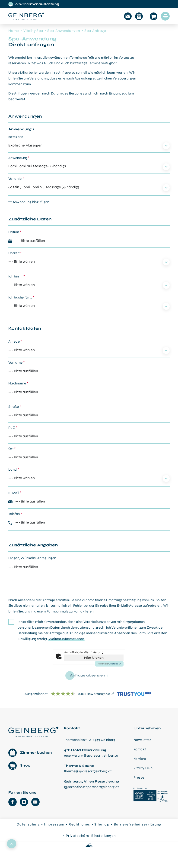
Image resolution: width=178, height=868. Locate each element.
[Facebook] (13, 802)
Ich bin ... (17, 276)
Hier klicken (94, 658)
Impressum (54, 824)
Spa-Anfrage (95, 31)
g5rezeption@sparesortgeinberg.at (91, 787)
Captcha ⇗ (109, 664)
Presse (139, 777)
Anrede (15, 341)
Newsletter (142, 740)
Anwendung (19, 158)
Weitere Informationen (66, 639)
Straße (15, 407)
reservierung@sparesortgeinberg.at (92, 755)
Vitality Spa (33, 31)
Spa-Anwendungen (64, 31)
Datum (15, 232)
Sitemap (102, 824)
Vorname (17, 362)
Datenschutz (28, 824)
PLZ (13, 428)
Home (14, 31)
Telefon (15, 514)
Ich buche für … (21, 297)
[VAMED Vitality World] (151, 796)
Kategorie (16, 137)
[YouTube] (35, 802)
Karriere (140, 759)
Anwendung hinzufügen (29, 202)
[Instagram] (24, 802)
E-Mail (15, 493)
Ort (12, 449)
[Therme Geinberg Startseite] (33, 731)
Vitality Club (143, 768)
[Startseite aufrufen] (26, 16)
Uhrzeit (15, 253)
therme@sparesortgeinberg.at (88, 771)
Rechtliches (79, 824)
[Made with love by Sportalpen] (89, 845)
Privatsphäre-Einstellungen (91, 836)
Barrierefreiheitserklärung (138, 824)
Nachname (18, 383)
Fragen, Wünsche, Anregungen (32, 558)
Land (14, 469)
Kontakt (140, 749)
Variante (16, 179)
